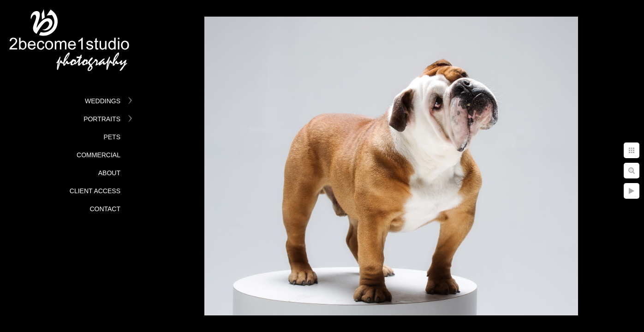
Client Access (95, 191)
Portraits (102, 119)
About (109, 173)
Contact (105, 209)
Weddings (103, 101)
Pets (112, 137)
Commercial (98, 155)
